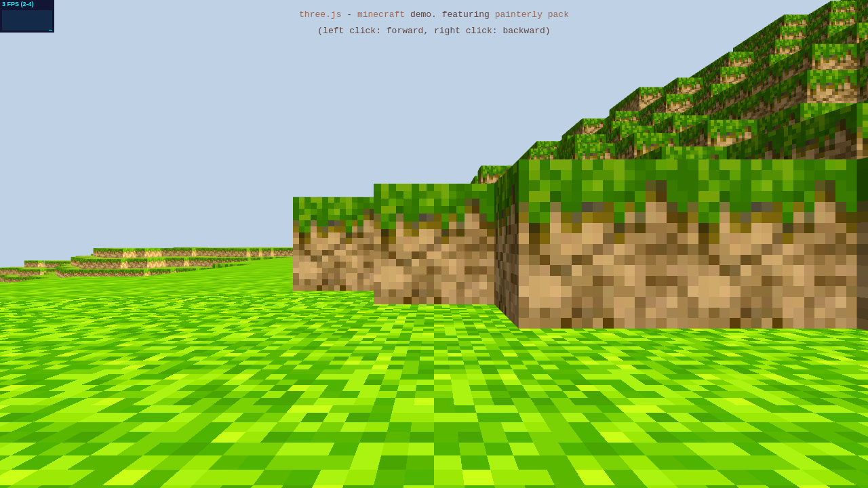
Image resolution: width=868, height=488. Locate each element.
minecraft (381, 15)
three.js (320, 15)
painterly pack (532, 15)
